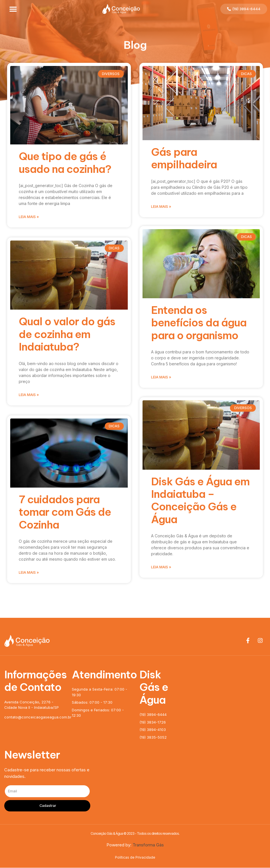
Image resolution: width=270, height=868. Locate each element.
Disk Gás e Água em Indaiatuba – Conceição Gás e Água (200, 502)
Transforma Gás (148, 845)
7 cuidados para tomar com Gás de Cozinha (65, 512)
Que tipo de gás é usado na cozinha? (65, 162)
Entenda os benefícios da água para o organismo (199, 324)
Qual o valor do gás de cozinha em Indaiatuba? (67, 334)
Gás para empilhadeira (184, 158)
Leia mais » (29, 217)
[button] (13, 9)
